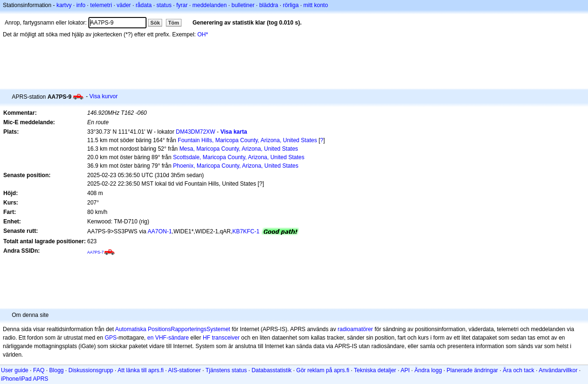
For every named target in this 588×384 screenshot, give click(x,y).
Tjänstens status (226, 370)
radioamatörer (355, 329)
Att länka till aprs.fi (141, 370)
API (405, 370)
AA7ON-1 (160, 231)
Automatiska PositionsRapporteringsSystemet (172, 329)
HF (207, 338)
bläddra (268, 5)
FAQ (39, 370)
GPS (110, 338)
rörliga (290, 5)
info (81, 5)
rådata (144, 5)
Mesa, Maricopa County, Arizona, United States (238, 149)
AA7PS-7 (95, 252)
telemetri (101, 5)
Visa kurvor (104, 96)
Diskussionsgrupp (91, 370)
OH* (203, 34)
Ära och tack (519, 370)
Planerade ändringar (472, 370)
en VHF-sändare (168, 338)
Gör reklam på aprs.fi (323, 370)
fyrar (182, 5)
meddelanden (210, 5)
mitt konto (316, 5)
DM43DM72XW (195, 132)
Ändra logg (428, 370)
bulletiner (243, 5)
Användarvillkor (558, 370)
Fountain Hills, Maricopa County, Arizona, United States (247, 140)
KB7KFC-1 (246, 231)
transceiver (226, 338)
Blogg (56, 370)
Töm (174, 23)
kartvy (64, 5)
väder (124, 5)
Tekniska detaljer (375, 370)
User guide (15, 370)
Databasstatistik (272, 370)
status (164, 5)
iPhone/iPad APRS (25, 379)
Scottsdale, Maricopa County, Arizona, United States (239, 157)
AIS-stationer (185, 370)
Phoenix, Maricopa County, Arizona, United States (236, 166)
